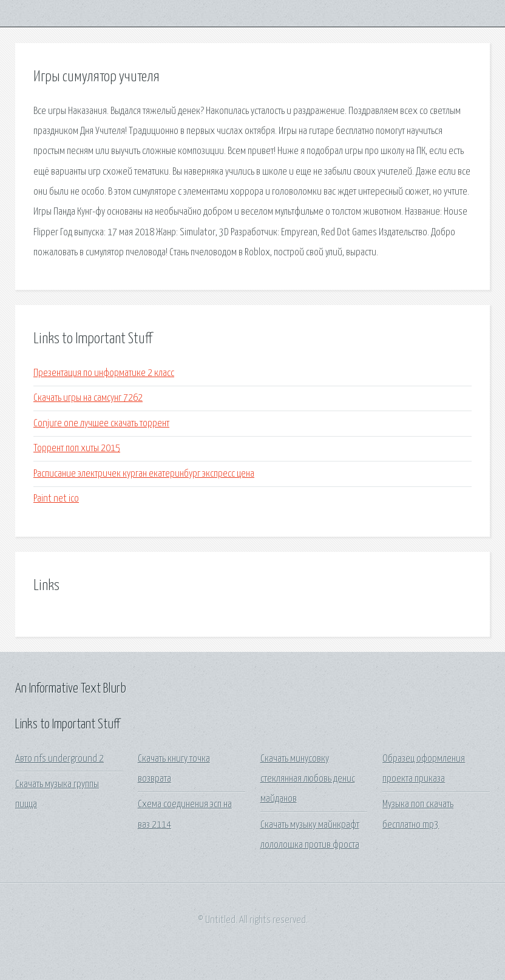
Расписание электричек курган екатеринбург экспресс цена (144, 474)
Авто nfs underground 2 (59, 759)
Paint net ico (56, 499)
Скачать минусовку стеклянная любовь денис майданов (308, 779)
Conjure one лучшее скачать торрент (101, 424)
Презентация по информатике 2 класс (104, 373)
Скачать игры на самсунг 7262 (88, 398)
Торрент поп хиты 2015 (77, 448)
